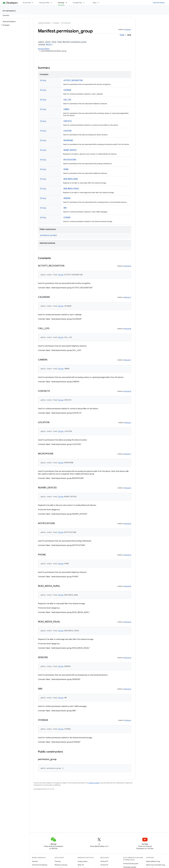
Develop (56, 23)
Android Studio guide (131, 864)
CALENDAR (67, 90)
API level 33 (127, 524)
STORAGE (67, 217)
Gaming (58, 861)
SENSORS (67, 198)
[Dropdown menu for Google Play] (85, 3)
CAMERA (66, 109)
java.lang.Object (44, 49)
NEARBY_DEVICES (70, 150)
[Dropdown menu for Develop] (67, 3)
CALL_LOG (67, 100)
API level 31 (127, 488)
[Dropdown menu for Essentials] (34, 3)
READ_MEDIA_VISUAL (71, 189)
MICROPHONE (68, 140)
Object (49, 45)
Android (35, 861)
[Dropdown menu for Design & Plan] (52, 3)
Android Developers (44, 23)
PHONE (66, 169)
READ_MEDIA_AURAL (71, 179)
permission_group (48, 235)
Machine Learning (61, 865)
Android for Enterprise (40, 865)
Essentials (27, 3)
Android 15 (104, 861)
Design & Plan (44, 3)
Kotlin (122, 35)
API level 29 (127, 266)
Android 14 (104, 865)
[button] (14, 25)
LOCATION (67, 131)
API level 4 (128, 720)
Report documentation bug (156, 865)
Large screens (83, 861)
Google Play (77, 3)
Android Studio (159, 3)
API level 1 (128, 30)
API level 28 (127, 329)
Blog (95, 3)
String (43, 80)
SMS (65, 208)
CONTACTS (68, 121)
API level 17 (127, 297)
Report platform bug (153, 861)
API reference (9, 11)
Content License (94, 783)
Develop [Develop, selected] (61, 3)
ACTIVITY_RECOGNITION (73, 80)
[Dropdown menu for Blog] (99, 3)
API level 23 (127, 391)
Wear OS (81, 865)
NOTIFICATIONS (70, 160)
